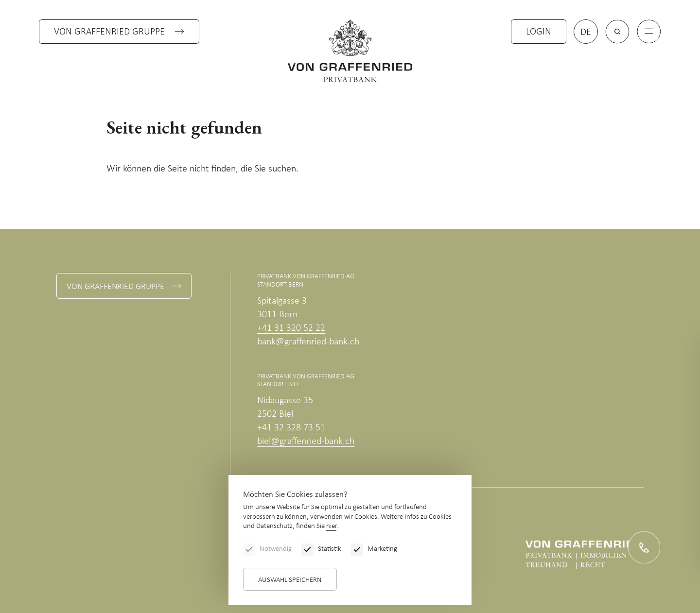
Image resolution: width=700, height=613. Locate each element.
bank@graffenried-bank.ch (308, 342)
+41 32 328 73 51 (291, 428)
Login (539, 32)
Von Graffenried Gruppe (109, 32)
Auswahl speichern (290, 580)
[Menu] (649, 32)
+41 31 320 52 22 (291, 328)
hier (331, 526)
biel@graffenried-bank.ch (306, 442)
